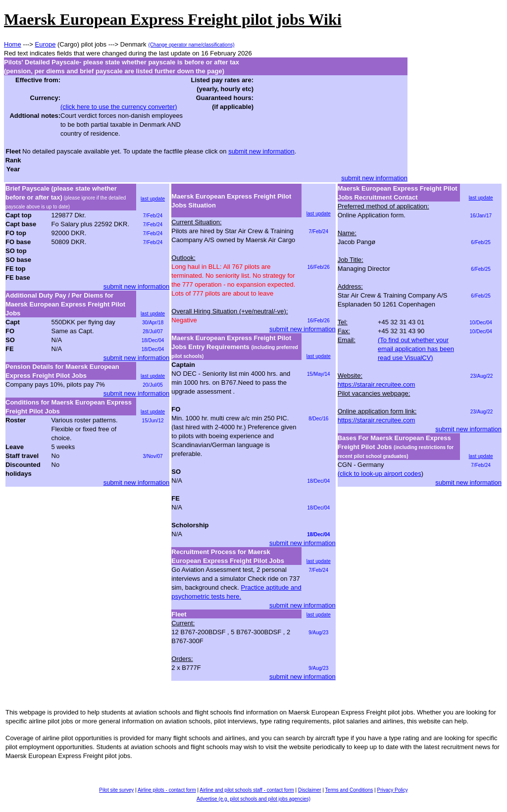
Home (13, 44)
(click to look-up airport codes (380, 474)
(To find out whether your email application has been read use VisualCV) (416, 349)
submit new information (261, 151)
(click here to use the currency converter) (119, 107)
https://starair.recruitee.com (377, 384)
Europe (46, 44)
